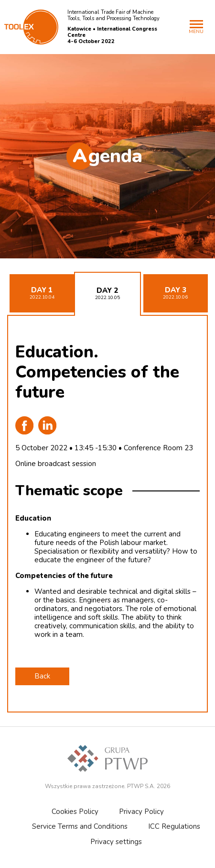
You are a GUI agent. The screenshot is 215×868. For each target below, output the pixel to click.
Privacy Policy (141, 812)
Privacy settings (116, 842)
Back (42, 676)
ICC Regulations (174, 826)
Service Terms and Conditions (80, 826)
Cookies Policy (75, 812)
